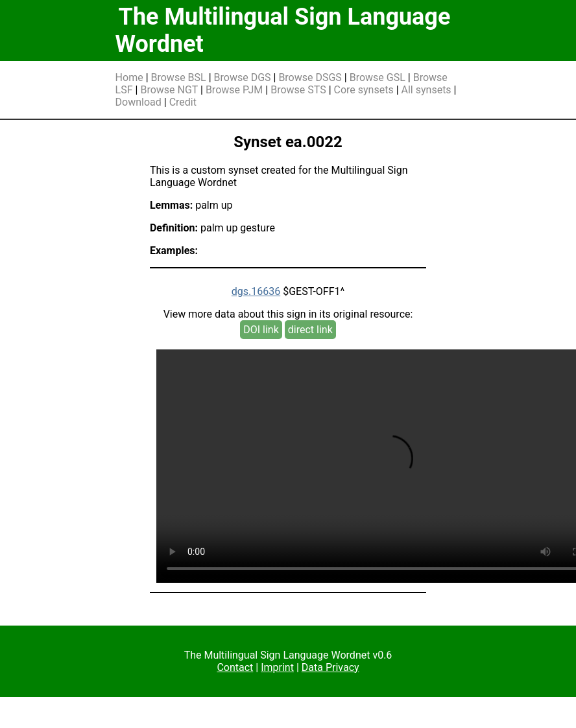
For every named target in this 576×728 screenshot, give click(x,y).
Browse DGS (243, 77)
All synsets (426, 90)
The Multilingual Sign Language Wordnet (283, 30)
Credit (183, 102)
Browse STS (298, 90)
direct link (310, 330)
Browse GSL (378, 77)
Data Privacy (330, 667)
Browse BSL (179, 77)
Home (129, 77)
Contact (235, 667)
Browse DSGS (310, 77)
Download (138, 102)
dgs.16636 (256, 291)
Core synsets (364, 90)
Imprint (277, 667)
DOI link (261, 330)
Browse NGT (169, 90)
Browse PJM (234, 90)
